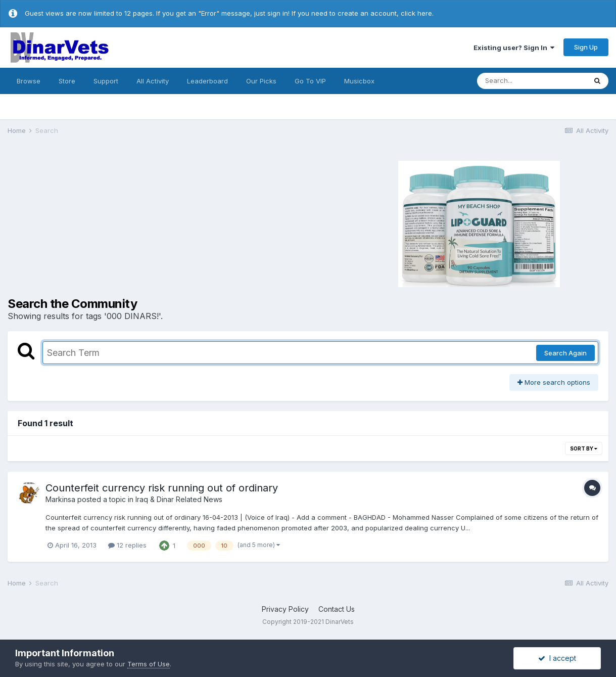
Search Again (565, 353)
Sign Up (586, 47)
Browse (29, 81)
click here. (417, 13)
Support (106, 81)
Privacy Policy (285, 609)
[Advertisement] (141, 222)
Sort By (584, 448)
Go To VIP (310, 81)
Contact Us (337, 609)
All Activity (153, 81)
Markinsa (60, 499)
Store (67, 81)
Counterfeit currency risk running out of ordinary (162, 488)
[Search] (532, 81)
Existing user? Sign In (514, 48)
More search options (554, 382)
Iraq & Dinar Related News (179, 499)
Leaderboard (207, 81)
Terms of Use (149, 664)
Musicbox (359, 81)
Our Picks (261, 81)
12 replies (127, 545)
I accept (557, 658)
